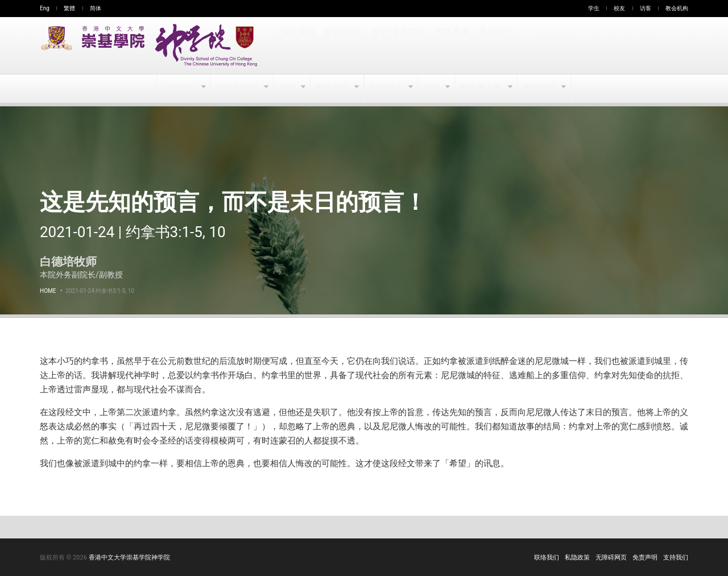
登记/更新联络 (398, 45)
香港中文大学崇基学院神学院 (129, 558)
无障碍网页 (611, 558)
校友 (619, 8)
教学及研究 (238, 89)
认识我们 (180, 89)
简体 (96, 8)
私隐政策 (577, 558)
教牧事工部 (482, 89)
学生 (594, 8)
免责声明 (645, 558)
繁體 (69, 8)
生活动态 (386, 89)
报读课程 (298, 45)
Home (48, 291)
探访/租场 (343, 45)
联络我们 (547, 558)
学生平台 (333, 89)
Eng (45, 8)
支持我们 (494, 45)
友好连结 (539, 89)
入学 (288, 89)
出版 (433, 89)
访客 (646, 8)
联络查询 (450, 45)
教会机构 (677, 8)
